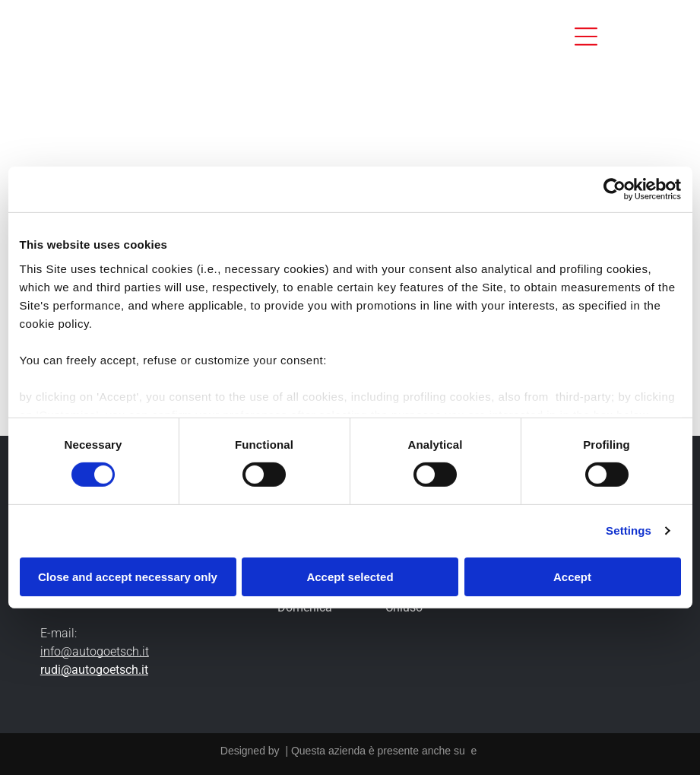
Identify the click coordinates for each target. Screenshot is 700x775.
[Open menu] (586, 37)
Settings (629, 530)
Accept (572, 577)
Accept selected (350, 577)
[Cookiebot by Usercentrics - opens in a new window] (614, 189)
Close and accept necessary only (128, 577)
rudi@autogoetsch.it (94, 670)
